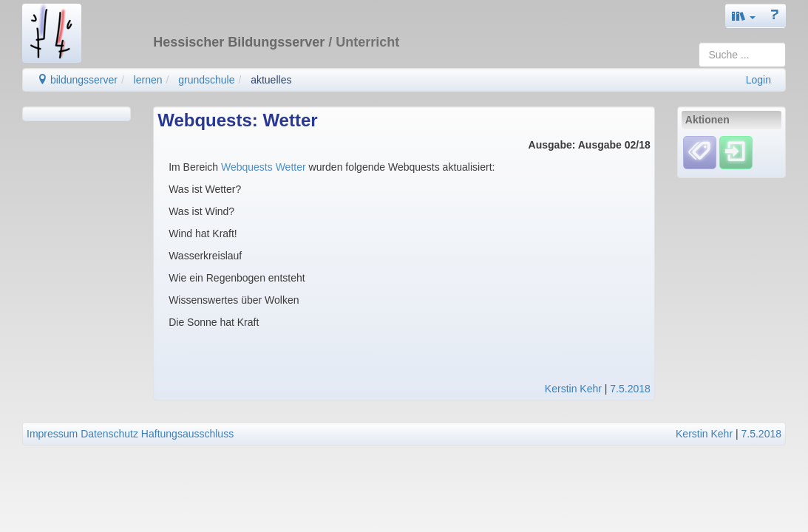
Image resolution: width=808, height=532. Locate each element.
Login (758, 80)
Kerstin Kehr (573, 389)
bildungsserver (77, 80)
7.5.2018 (630, 389)
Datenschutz (109, 434)
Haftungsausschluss (187, 434)
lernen (148, 80)
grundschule (206, 80)
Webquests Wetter (265, 167)
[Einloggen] (736, 152)
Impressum (52, 434)
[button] (744, 16)
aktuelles (271, 80)
